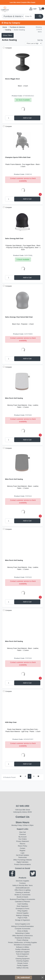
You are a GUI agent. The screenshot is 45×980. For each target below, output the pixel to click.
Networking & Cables (22, 933)
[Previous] (25, 776)
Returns (22, 844)
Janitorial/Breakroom (22, 888)
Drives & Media (23, 931)
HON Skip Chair (11, 722)
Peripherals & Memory (22, 938)
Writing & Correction (18, 926)
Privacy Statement (22, 841)
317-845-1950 (22, 806)
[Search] (29, 16)
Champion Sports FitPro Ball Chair (18, 157)
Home (5, 27)
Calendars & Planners (22, 902)
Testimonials (22, 857)
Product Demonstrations (22, 864)
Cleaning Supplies (22, 961)
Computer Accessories (23, 929)
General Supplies (22, 913)
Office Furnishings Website (22, 860)
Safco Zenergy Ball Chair (14, 238)
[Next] (34, 776)
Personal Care (22, 956)
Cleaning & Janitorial (22, 892)
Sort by (40, 40)
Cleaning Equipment (22, 959)
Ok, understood (23, 978)
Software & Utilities (22, 947)
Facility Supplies (23, 965)
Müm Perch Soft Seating (14, 398)
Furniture (23, 883)
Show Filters (8, 35)
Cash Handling (22, 904)
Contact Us (22, 817)
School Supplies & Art (22, 924)
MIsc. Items (29, 885)
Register (22, 851)
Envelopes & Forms (22, 909)
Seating (8, 30)
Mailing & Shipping (22, 915)
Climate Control (22, 963)
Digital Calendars (22, 862)
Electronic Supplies (22, 881)
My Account (22, 837)
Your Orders (22, 839)
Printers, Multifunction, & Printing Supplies (22, 942)
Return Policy (22, 846)
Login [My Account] (33, 9)
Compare (8, 48)
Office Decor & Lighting (22, 890)
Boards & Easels (23, 897)
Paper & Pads (23, 918)
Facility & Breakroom (23, 949)
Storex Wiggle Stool (12, 79)
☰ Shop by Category (11, 23)
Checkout (22, 834)
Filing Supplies (22, 911)
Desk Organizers (22, 906)
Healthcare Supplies (23, 952)
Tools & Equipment (22, 954)
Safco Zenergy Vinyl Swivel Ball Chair (19, 317)
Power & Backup (23, 940)
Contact (22, 848)
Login (23, 853)
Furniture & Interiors (17, 27)
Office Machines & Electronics (23, 936)
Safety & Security (18, 885)
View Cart (23, 832)
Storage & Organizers (22, 920)
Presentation (29, 926)
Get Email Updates (22, 855)
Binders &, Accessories (22, 895)
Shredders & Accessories (22, 945)
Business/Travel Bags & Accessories (23, 899)
